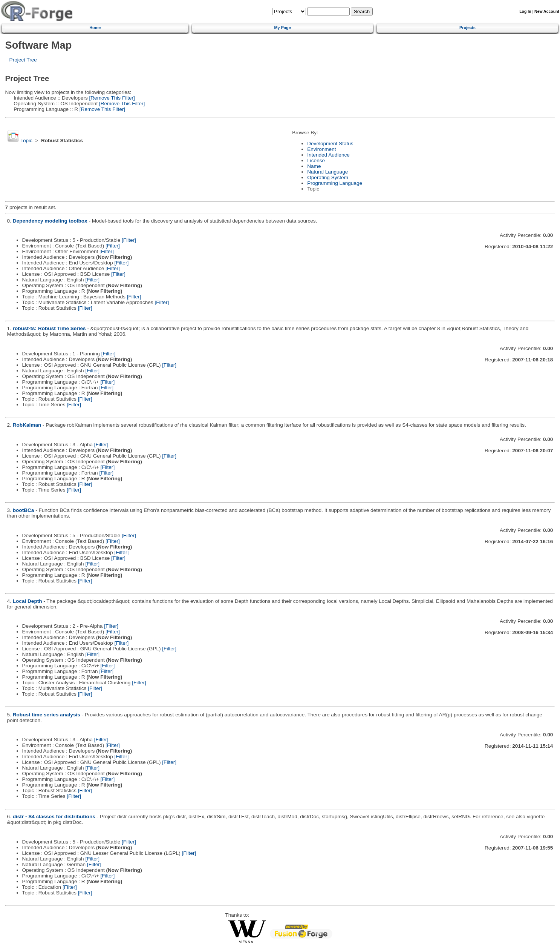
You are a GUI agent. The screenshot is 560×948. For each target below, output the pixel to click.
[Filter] (129, 240)
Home (95, 28)
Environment (321, 149)
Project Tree (23, 60)
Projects (467, 28)
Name (314, 166)
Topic (26, 141)
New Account (547, 12)
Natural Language (327, 172)
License (316, 161)
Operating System (328, 177)
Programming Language (335, 183)
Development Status (330, 144)
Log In (525, 12)
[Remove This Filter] (111, 98)
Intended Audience (328, 155)
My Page (283, 28)
